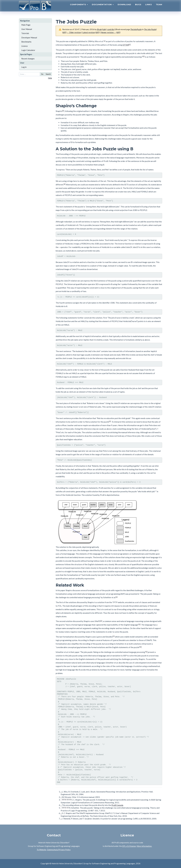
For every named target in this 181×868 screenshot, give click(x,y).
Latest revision (89, 32)
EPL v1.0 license (129, 846)
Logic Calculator (28, 50)
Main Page (26, 25)
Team (159, 7)
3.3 (70, 799)
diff (64, 32)
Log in (24, 67)
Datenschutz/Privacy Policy (59, 850)
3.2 (68, 799)
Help (50, 78)
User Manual (27, 29)
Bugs (138, 7)
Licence (25, 46)
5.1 (65, 807)
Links (149, 7)
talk (104, 29)
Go (42, 74)
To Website (41, 850)
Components (79, 7)
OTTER (126, 45)
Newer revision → (108, 32)
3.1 (65, 799)
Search (48, 74)
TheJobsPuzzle (136, 29)
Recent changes (28, 59)
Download (124, 7)
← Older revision (74, 32)
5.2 (68, 807)
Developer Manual (29, 38)
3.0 (63, 799)
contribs (111, 29)
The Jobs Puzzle (150, 29)
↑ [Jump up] (61, 792)
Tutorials (25, 33)
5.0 (63, 807)
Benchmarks (26, 42)
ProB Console (117, 805)
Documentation (103, 7)
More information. (144, 846)
